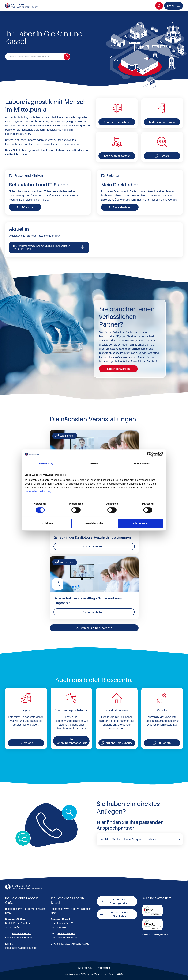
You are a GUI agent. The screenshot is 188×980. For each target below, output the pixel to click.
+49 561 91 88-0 (67, 934)
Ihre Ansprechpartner (117, 156)
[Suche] (159, 6)
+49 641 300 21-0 (21, 934)
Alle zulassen (141, 523)
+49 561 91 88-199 (68, 938)
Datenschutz (85, 968)
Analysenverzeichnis (117, 122)
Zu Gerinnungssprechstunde (71, 741)
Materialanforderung (162, 122)
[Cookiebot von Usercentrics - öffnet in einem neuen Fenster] (149, 454)
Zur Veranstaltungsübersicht (94, 628)
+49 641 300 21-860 (23, 938)
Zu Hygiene (26, 743)
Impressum (104, 968)
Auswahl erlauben (94, 523)
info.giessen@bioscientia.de (21, 948)
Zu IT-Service (25, 207)
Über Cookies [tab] (142, 463)
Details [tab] (94, 463)
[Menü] (174, 6)
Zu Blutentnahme (120, 207)
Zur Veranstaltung (94, 547)
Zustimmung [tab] (46, 463)
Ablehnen (47, 523)
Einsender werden (118, 369)
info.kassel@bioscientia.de (74, 944)
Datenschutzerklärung (38, 491)
